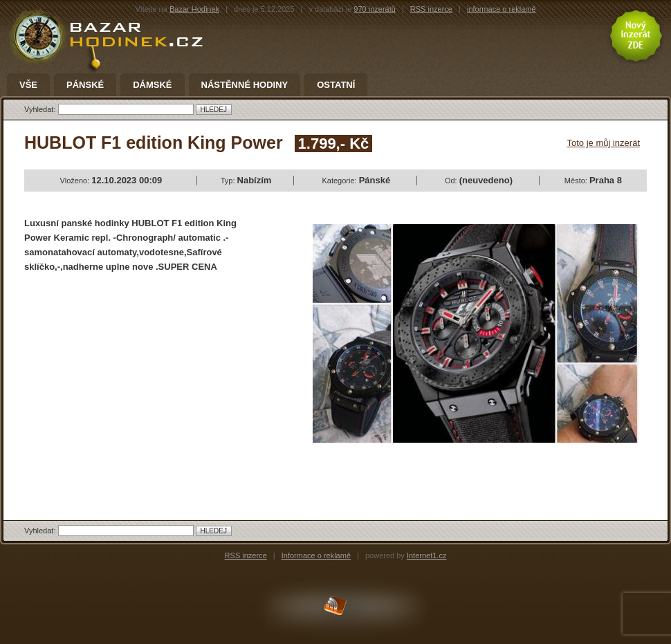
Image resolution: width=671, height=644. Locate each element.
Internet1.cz (426, 555)
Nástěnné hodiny (245, 85)
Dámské (152, 85)
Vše (28, 85)
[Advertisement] (140, 385)
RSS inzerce (431, 9)
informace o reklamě (502, 9)
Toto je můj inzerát (604, 143)
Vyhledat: (41, 109)
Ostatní (336, 85)
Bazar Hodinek (194, 9)
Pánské (85, 85)
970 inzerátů (375, 9)
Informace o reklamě (316, 555)
